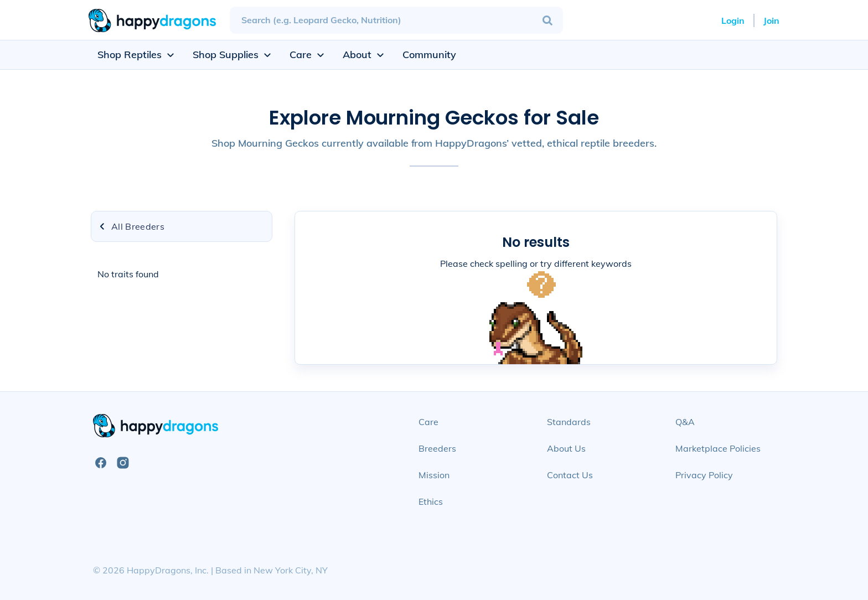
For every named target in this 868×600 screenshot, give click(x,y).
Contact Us (570, 475)
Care (428, 422)
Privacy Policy (704, 475)
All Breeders (131, 226)
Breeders (437, 448)
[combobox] (396, 20)
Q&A (685, 422)
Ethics (431, 501)
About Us (566, 448)
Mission (434, 475)
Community (429, 55)
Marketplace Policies (718, 448)
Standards (569, 422)
